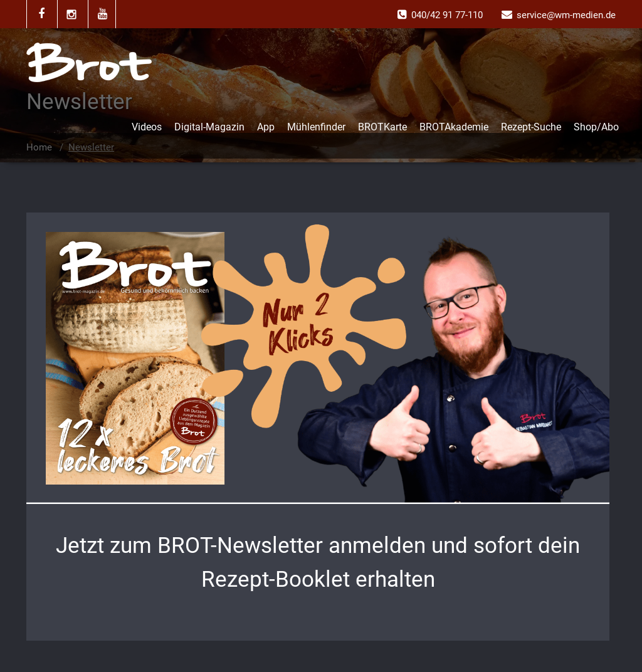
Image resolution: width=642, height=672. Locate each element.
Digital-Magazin (209, 127)
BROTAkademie (454, 127)
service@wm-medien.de (566, 15)
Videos (147, 127)
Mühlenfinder (316, 127)
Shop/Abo (596, 127)
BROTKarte (382, 127)
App (266, 127)
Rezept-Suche (531, 127)
